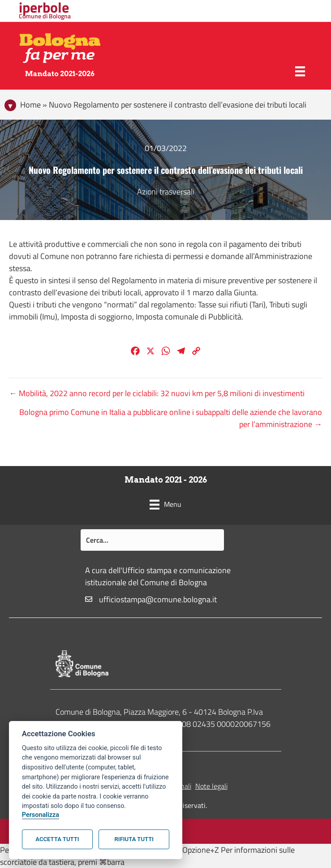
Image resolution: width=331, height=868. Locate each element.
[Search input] (152, 540)
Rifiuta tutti (134, 839)
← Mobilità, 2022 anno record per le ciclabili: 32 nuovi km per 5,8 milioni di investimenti (157, 393)
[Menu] (300, 71)
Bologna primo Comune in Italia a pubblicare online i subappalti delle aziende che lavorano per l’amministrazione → (171, 418)
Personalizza (41, 815)
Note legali (211, 786)
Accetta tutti (57, 839)
